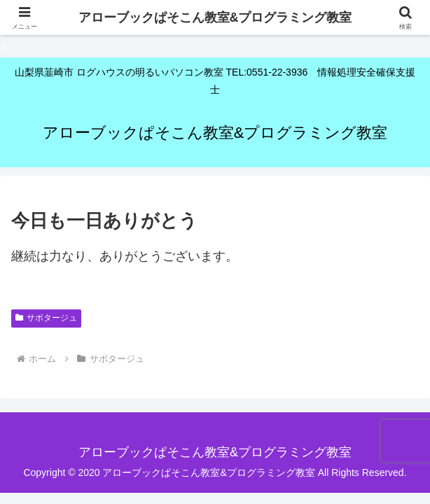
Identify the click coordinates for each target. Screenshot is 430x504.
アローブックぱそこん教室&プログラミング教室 (215, 17)
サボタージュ (46, 318)
